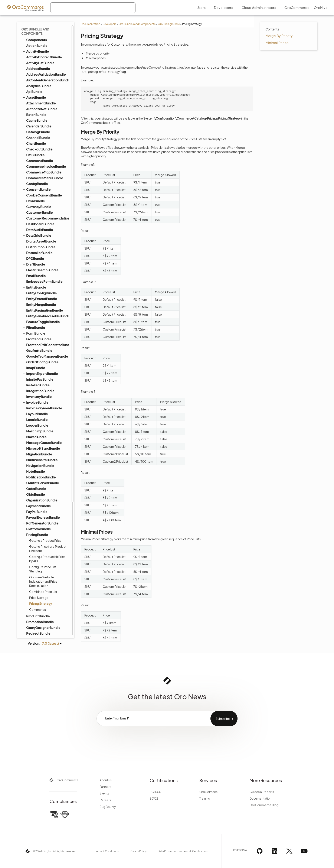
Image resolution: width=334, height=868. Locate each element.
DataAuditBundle (40, 61)
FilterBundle (34, 158)
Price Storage (39, 429)
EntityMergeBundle (41, 135)
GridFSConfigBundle (42, 193)
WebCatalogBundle (42, 608)
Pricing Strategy (41, 435)
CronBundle (35, 32)
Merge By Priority (279, 36)
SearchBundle (35, 504)
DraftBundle (34, 95)
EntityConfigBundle (41, 124)
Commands (37, 440)
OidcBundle (35, 325)
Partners (105, 787)
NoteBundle (35, 302)
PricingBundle (35, 366)
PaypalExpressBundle (43, 348)
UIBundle (31, 596)
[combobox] (93, 8)
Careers (105, 800)
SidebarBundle (38, 539)
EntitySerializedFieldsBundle (48, 147)
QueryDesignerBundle (41, 458)
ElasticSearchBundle (40, 101)
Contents (272, 29)
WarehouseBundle (40, 602)
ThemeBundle (37, 579)
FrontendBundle (37, 170)
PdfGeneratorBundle (40, 354)
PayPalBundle (37, 343)
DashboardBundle (40, 55)
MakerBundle (36, 268)
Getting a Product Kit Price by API (47, 390)
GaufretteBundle (39, 181)
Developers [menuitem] (223, 8)
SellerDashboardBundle (45, 522)
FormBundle (34, 164)
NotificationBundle (41, 308)
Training (205, 798)
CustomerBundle (39, 43)
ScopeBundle (37, 499)
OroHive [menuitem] (321, 8)
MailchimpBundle (40, 262)
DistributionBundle (41, 78)
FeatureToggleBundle (43, 153)
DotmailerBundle (39, 84)
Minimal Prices (277, 43)
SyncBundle (34, 556)
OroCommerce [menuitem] (297, 8)
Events (104, 793)
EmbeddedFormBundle (44, 112)
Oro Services (208, 792)
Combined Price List (43, 423)
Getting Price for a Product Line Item (48, 380)
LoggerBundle (37, 256)
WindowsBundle (39, 625)
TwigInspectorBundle (43, 591)
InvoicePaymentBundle (42, 239)
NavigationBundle (38, 296)
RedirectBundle (38, 464)
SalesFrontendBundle (41, 487)
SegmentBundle (39, 516)
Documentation (90, 24)
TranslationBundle (38, 585)
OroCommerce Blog (264, 805)
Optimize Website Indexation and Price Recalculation (43, 412)
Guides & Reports (262, 792)
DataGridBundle (37, 66)
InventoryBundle (39, 227)
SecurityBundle (38, 510)
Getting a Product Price (45, 371)
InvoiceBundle (35, 233)
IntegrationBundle (38, 222)
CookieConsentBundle (44, 26)
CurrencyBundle (37, 38)
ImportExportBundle (40, 204)
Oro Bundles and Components (137, 24)
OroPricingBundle (169, 24)
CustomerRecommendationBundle (48, 49)
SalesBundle (36, 482)
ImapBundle (34, 199)
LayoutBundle (35, 245)
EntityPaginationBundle (45, 141)
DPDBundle (35, 89)
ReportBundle (37, 476)
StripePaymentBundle (41, 550)
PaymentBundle (37, 337)
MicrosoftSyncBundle (43, 279)
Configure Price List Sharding (43, 400)
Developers (109, 24)
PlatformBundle (37, 360)
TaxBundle (34, 568)
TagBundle (32, 562)
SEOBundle (33, 527)
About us (106, 780)
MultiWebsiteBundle (40, 291)
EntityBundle (34, 118)
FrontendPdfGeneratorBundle (48, 176)
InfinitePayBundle (40, 210)
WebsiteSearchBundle (42, 620)
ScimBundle (36, 493)
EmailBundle (34, 107)
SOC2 (154, 798)
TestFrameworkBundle (42, 573)
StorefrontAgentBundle (44, 545)
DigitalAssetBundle (41, 72)
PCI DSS (155, 792)
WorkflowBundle (37, 631)
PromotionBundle (40, 453)
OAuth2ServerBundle (41, 314)
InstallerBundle (36, 216)
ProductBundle (36, 447)
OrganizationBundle (42, 331)
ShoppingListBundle (40, 533)
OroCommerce (68, 780)
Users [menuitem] (201, 8)
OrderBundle (34, 319)
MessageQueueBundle (42, 273)
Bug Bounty (108, 807)
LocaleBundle (35, 250)
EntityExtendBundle (42, 130)
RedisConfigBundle (39, 470)
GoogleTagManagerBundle (47, 187)
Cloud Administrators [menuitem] (259, 8)
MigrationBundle (37, 285)
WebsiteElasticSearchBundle (46, 614)
